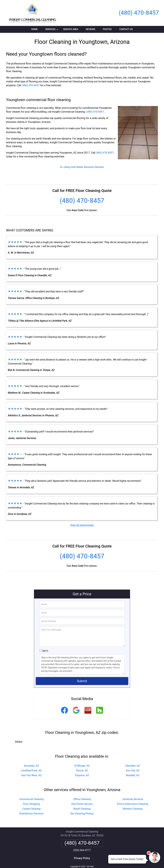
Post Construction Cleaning (133, 804)
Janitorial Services (133, 799)
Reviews (90, 29)
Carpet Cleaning (31, 809)
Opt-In (45, 651)
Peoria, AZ (82, 771)
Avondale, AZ (31, 766)
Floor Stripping (31, 804)
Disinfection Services (31, 814)
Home (34, 29)
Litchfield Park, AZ (31, 771)
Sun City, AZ (133, 771)
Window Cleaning (133, 809)
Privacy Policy (82, 858)
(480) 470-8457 (139, 13)
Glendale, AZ (133, 766)
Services (52, 30)
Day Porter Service (82, 804)
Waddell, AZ (133, 775)
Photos (107, 29)
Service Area (71, 29)
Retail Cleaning (82, 809)
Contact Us (126, 29)
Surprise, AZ (82, 775)
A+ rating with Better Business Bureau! (82, 167)
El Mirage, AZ (82, 766)
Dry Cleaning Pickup (82, 814)
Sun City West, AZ (31, 775)
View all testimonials (82, 525)
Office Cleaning (82, 799)
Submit (82, 681)
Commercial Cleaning (31, 799)
